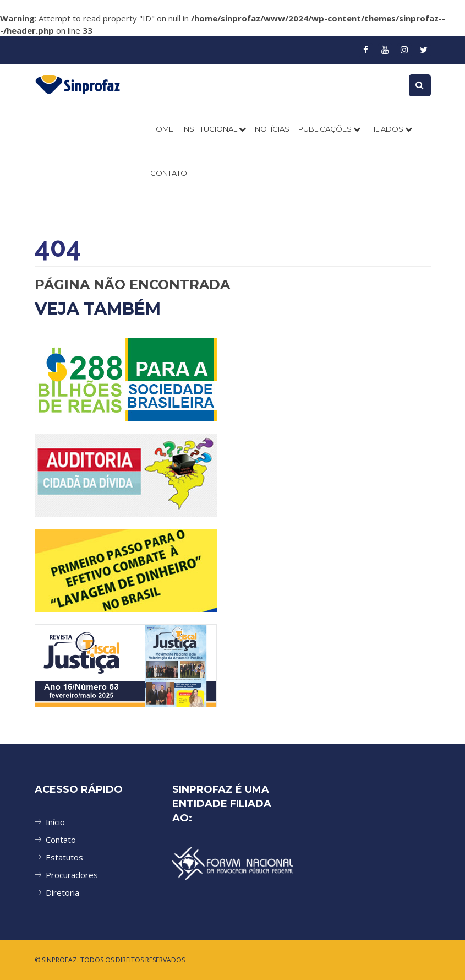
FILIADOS (391, 129)
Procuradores (72, 875)
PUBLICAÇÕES (329, 129)
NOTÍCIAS (272, 129)
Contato (61, 840)
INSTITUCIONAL (214, 129)
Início (55, 822)
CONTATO (169, 173)
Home (162, 129)
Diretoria (62, 892)
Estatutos (64, 857)
